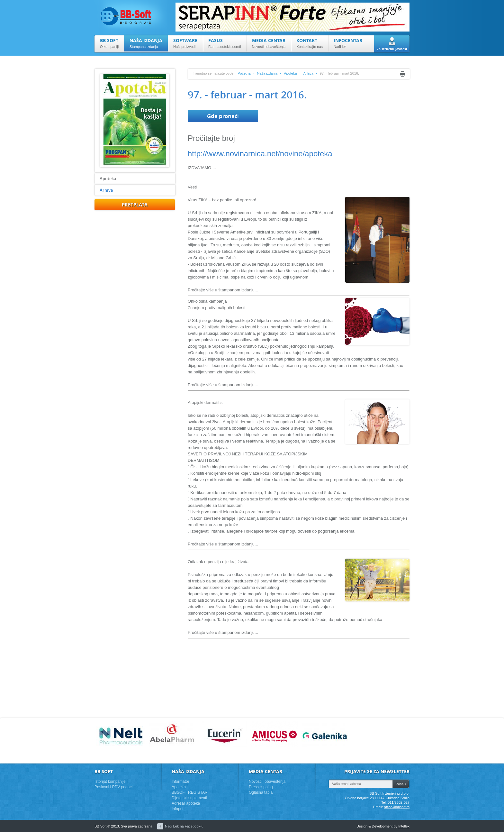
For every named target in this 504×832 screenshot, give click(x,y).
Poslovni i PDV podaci (113, 787)
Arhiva (106, 190)
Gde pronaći (223, 116)
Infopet (178, 809)
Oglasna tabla (261, 792)
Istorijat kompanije (110, 782)
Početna (244, 73)
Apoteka (108, 178)
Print (402, 74)
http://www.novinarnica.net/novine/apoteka (260, 154)
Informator (180, 782)
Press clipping (261, 787)
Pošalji (401, 784)
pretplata (135, 205)
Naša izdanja (267, 73)
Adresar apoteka (186, 803)
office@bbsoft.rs (397, 807)
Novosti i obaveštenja (267, 782)
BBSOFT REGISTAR (190, 792)
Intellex (404, 826)
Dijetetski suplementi (189, 798)
